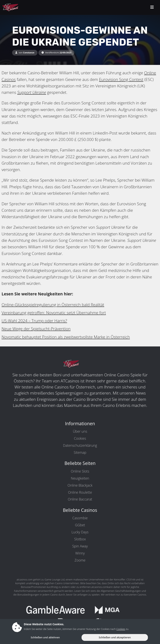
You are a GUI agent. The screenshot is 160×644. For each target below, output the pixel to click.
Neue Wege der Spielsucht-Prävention (36, 329)
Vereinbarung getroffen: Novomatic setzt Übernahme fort (54, 313)
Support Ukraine (32, 92)
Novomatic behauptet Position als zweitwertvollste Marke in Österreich (66, 337)
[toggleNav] (152, 8)
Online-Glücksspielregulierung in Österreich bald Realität (53, 305)
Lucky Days (80, 532)
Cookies (80, 438)
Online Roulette (80, 492)
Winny (80, 553)
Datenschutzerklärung (80, 445)
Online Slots (80, 471)
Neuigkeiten (80, 478)
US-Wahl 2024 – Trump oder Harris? (34, 321)
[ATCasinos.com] (19, 7)
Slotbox (80, 539)
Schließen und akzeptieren (115, 637)
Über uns (80, 431)
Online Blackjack (80, 485)
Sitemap (80, 452)
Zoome (80, 560)
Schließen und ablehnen (45, 637)
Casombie (80, 518)
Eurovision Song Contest (121, 79)
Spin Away (80, 546)
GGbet (80, 525)
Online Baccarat (80, 499)
